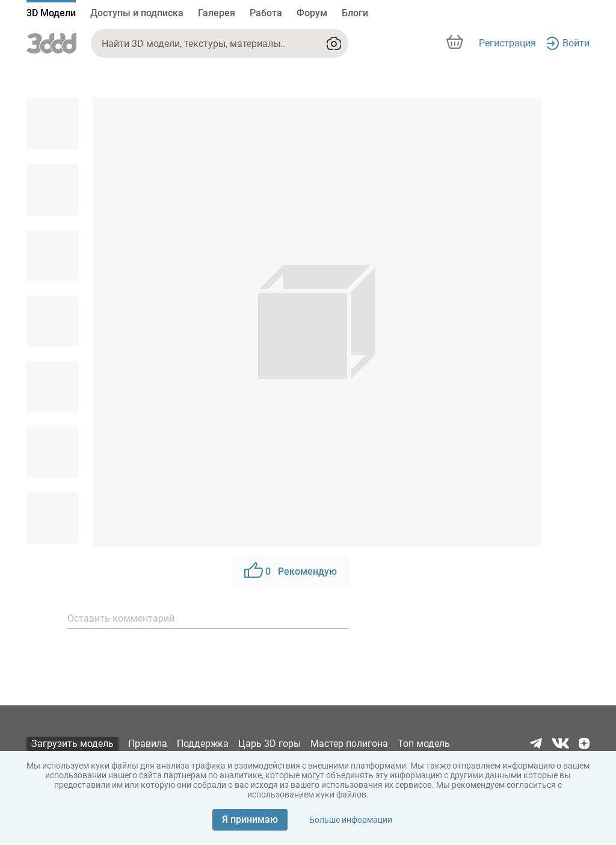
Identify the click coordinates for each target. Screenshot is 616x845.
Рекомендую (290, 572)
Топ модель (424, 744)
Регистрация (507, 43)
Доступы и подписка (137, 13)
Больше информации (351, 820)
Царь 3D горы (269, 744)
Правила (148, 744)
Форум (312, 13)
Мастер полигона (349, 744)
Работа (266, 13)
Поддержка (203, 744)
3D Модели (51, 13)
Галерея (217, 13)
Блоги (355, 13)
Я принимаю (250, 819)
